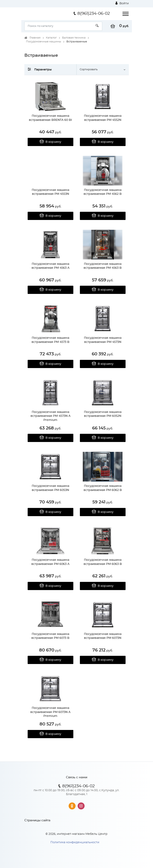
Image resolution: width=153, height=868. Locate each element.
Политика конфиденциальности (75, 842)
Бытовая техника (74, 38)
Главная (35, 38)
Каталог (51, 38)
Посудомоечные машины (44, 42)
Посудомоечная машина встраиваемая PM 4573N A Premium (50, 416)
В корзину (50, 142)
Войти (122, 3)
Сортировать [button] (89, 70)
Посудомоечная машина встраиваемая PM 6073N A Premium (50, 712)
